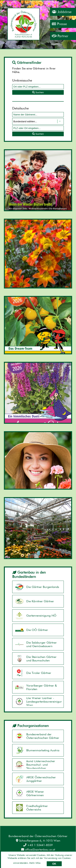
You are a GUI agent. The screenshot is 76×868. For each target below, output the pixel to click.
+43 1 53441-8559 (38, 845)
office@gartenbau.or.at (38, 849)
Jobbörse (62, 12)
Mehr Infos (35, 863)
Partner (60, 36)
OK (54, 864)
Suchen (38, 92)
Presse (59, 24)
